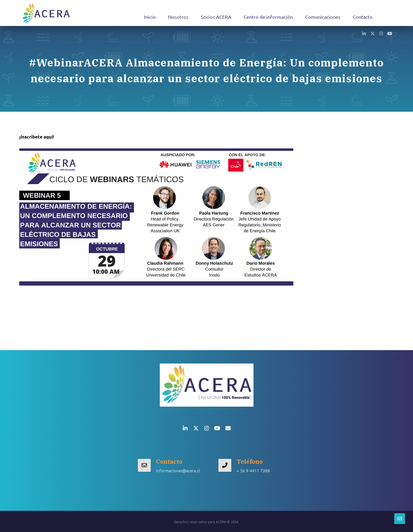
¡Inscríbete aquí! (37, 137)
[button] (364, 33)
